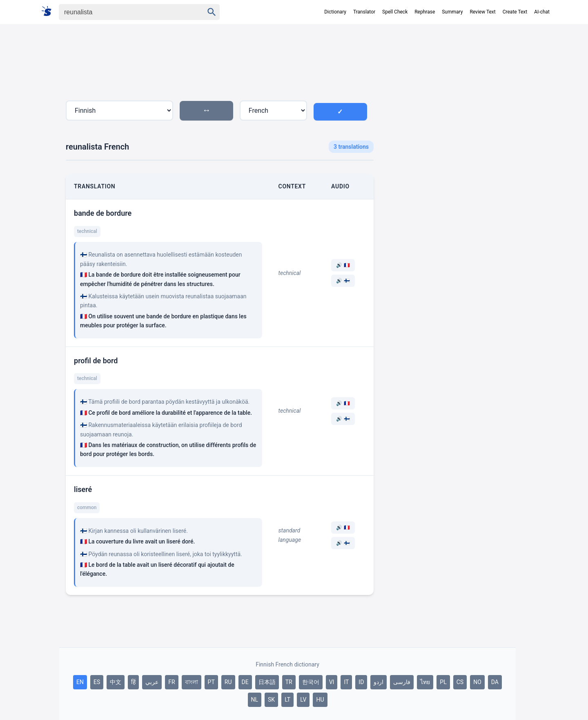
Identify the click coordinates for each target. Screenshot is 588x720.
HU (320, 700)
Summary (452, 12)
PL (443, 682)
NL (255, 700)
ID (361, 682)
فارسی (402, 682)
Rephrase (425, 12)
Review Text (482, 12)
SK (271, 700)
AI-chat (542, 12)
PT (211, 682)
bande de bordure (103, 213)
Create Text (515, 12)
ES (97, 682)
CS (460, 682)
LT (287, 700)
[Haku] (124, 12)
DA (495, 682)
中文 (116, 682)
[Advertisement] (448, 173)
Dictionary (335, 12)
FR (171, 682)
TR (289, 682)
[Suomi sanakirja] (49, 12)
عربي (152, 682)
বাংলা (192, 682)
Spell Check (395, 12)
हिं (133, 682)
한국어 (311, 682)
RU (228, 682)
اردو (379, 682)
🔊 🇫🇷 (343, 265)
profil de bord (96, 361)
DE (245, 682)
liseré (83, 489)
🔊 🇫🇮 (343, 281)
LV (303, 700)
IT (346, 682)
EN (80, 682)
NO (477, 682)
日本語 (267, 682)
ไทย (425, 682)
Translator (364, 12)
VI (332, 682)
